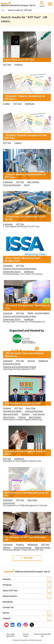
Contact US (8, 607)
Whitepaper (33, 545)
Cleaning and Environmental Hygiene (20, 269)
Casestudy (8, 182)
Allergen (7, 548)
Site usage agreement (10, 635)
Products (18, 65)
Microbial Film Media (12, 411)
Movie (27, 185)
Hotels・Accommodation (38, 313)
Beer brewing (33, 182)
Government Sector (12, 272)
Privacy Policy (26, 635)
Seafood (25, 414)
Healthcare (30, 104)
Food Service (39, 414)
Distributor (8, 602)
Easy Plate (31, 408)
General (22, 417)
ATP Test (7, 65)
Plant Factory (9, 417)
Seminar (31, 361)
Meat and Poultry (11, 414)
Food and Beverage (12, 185)
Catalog (6, 104)
